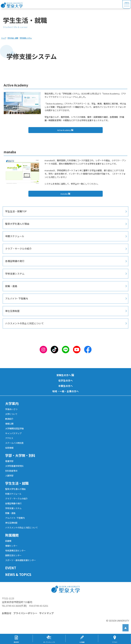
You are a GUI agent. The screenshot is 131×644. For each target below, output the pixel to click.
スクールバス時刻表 (14, 443)
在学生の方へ (66, 380)
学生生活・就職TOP (16, 211)
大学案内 (12, 403)
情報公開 (9, 424)
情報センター (11, 546)
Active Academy (66, 130)
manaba (66, 194)
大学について (11, 414)
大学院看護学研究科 (14, 466)
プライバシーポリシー (25, 613)
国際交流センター (13, 555)
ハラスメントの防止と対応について (24, 323)
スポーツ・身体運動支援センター (20, 560)
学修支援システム (15, 274)
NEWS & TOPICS (18, 574)
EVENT (11, 568)
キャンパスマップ (13, 433)
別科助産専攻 (11, 471)
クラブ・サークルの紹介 (18, 249)
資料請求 (16, 642)
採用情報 (9, 448)
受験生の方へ (64, 375)
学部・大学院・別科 (20, 455)
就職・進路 (11, 286)
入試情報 (82, 642)
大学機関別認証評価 (14, 428)
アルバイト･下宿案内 (17, 298)
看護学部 (9, 461)
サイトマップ (47, 613)
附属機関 (12, 535)
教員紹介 (9, 419)
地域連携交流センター (15, 550)
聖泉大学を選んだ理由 (17, 224)
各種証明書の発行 (15, 261)
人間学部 (9, 476)
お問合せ (7, 613)
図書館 (8, 541)
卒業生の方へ (66, 386)
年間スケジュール (15, 236)
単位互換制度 (12, 311)
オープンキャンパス (49, 642)
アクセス (9, 438)
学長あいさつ (11, 409)
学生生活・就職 (17, 483)
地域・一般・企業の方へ (65, 391)
